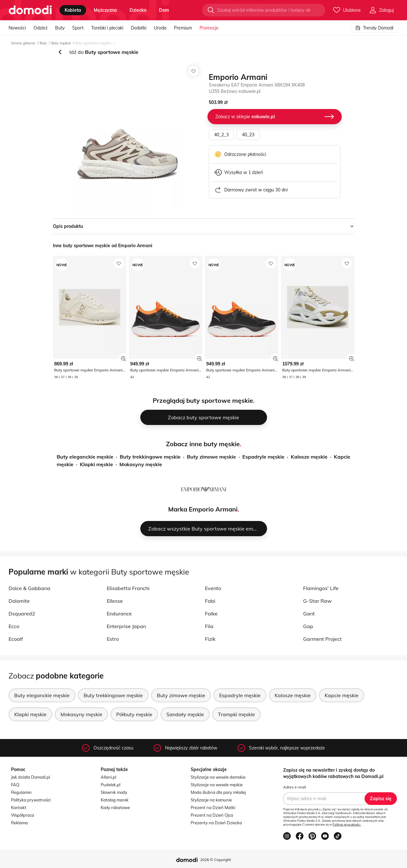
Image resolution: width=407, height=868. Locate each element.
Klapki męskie (96, 464)
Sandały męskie (185, 714)
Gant (309, 614)
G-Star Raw (317, 601)
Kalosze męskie (309, 457)
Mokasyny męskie (141, 464)
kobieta (73, 10)
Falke (211, 614)
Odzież (41, 28)
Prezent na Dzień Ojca (212, 815)
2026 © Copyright (216, 860)
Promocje (209, 28)
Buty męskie (61, 43)
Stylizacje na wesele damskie (218, 777)
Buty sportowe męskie (93, 43)
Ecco (14, 626)
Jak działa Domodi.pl (31, 777)
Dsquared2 (22, 614)
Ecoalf (16, 639)
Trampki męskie (236, 714)
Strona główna (23, 43)
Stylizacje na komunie (211, 800)
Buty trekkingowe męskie (150, 457)
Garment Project (322, 639)
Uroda (160, 28)
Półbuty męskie (134, 714)
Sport (78, 28)
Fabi (210, 601)
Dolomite (19, 601)
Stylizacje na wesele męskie (217, 785)
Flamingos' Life (321, 588)
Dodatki (139, 28)
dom (164, 10)
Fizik (210, 639)
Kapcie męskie (342, 695)
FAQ (15, 785)
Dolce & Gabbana (29, 588)
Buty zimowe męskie (211, 457)
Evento (213, 588)
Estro (113, 639)
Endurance (119, 614)
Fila (209, 626)
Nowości (17, 28)
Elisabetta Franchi (128, 588)
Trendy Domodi (374, 28)
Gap (308, 626)
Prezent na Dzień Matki (213, 807)
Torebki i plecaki (107, 28)
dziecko (138, 10)
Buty (60, 28)
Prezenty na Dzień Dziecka (216, 823)
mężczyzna (105, 10)
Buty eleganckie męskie (85, 457)
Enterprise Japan (126, 626)
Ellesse (115, 601)
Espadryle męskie (263, 457)
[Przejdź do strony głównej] (30, 10)
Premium (183, 28)
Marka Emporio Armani (203, 509)
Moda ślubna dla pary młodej (218, 792)
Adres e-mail (295, 787)
